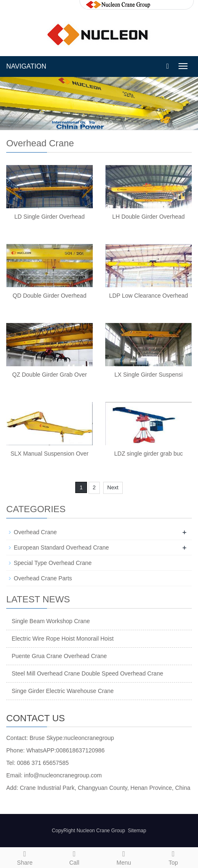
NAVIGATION (26, 66)
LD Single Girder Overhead (50, 217)
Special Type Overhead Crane (53, 563)
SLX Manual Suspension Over (49, 454)
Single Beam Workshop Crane (51, 621)
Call (74, 857)
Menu (124, 857)
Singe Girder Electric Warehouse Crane (63, 691)
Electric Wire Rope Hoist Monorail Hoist (63, 639)
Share (25, 857)
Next (113, 487)
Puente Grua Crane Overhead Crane (59, 656)
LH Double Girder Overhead (148, 217)
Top (173, 857)
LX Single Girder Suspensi (148, 375)
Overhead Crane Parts (43, 578)
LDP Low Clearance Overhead (148, 296)
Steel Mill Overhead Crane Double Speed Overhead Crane (87, 673)
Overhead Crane (35, 532)
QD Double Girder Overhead (49, 296)
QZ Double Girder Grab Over (49, 375)
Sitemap (137, 831)
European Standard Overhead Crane (61, 547)
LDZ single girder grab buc (149, 454)
